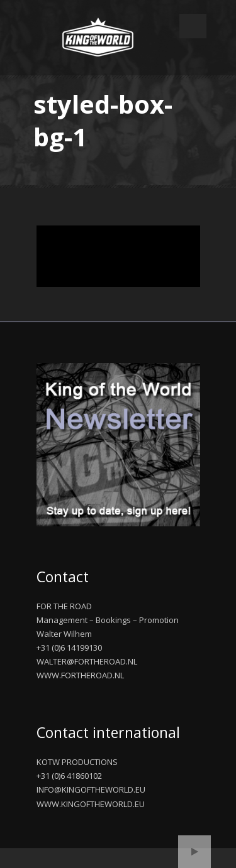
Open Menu (193, 26)
